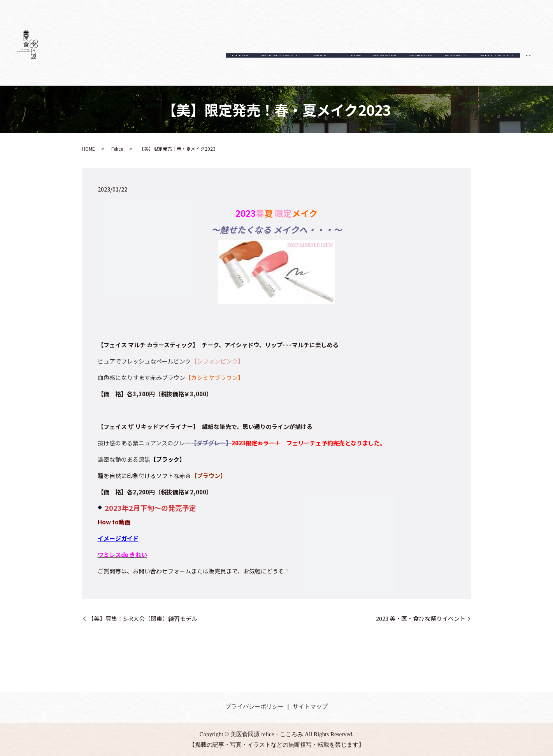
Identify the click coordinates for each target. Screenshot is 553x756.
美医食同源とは (252, 68)
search (528, 68)
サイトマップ (310, 707)
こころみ (330, 68)
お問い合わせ (494, 68)
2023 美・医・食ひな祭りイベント (421, 618)
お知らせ (449, 68)
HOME (207, 68)
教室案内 (369, 68)
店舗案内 (409, 68)
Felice (117, 149)
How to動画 (114, 522)
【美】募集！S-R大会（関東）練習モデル (143, 618)
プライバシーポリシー (255, 707)
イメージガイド (118, 538)
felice (295, 68)
